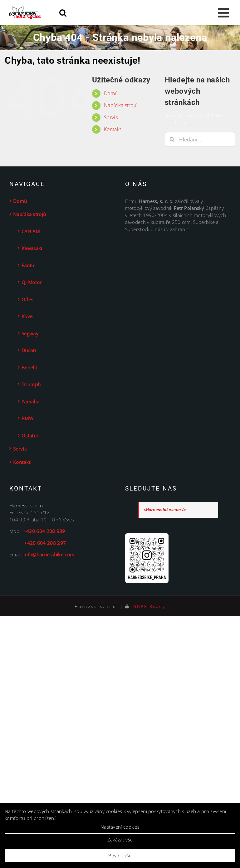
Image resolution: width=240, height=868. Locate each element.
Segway (30, 333)
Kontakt (113, 129)
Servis (111, 117)
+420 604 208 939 (44, 531)
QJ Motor (32, 282)
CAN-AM (31, 231)
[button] (130, 141)
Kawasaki (32, 248)
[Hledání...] (200, 139)
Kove (27, 316)
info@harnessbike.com (49, 555)
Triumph (31, 384)
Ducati (29, 350)
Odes (27, 299)
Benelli (29, 367)
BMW (27, 418)
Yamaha (30, 402)
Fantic (28, 265)
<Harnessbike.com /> (165, 510)
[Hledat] (172, 139)
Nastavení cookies (120, 827)
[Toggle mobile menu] (224, 13)
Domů (111, 93)
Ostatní (30, 436)
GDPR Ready (149, 606)
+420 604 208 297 (38, 543)
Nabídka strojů (121, 105)
